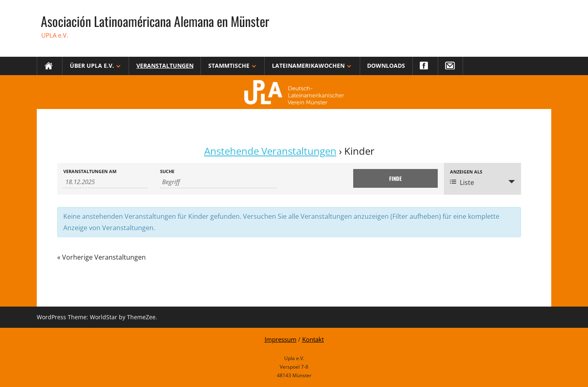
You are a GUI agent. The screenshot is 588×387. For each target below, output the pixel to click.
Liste (462, 182)
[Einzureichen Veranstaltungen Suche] (395, 178)
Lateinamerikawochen (308, 66)
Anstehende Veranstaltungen (270, 151)
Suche (167, 171)
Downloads (386, 66)
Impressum (281, 339)
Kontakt (313, 339)
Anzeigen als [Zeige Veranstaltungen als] (466, 172)
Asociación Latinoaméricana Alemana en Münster (155, 21)
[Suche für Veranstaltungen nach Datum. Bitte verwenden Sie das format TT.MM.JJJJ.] (106, 182)
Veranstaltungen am (90, 171)
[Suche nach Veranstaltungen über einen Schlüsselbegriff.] (218, 182)
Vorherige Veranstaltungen (101, 257)
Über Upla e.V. (92, 66)
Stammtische (229, 66)
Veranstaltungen (165, 66)
